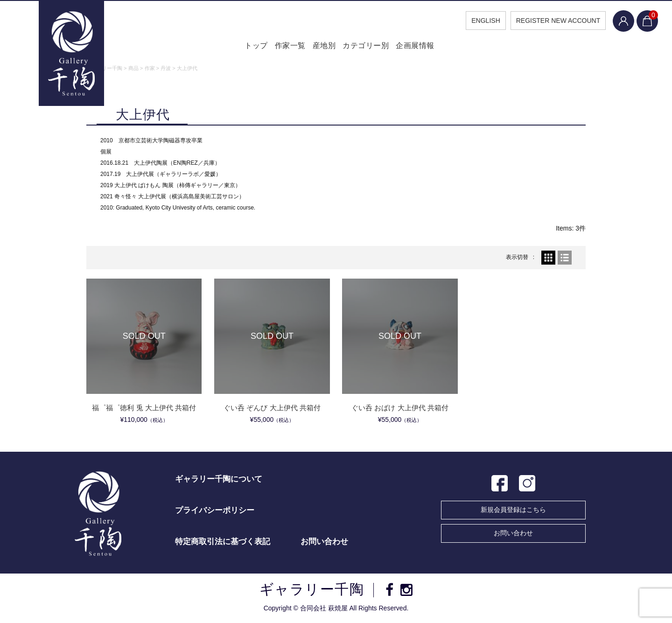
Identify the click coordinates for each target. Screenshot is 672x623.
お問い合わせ (513, 534)
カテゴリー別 (370, 47)
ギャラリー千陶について (219, 480)
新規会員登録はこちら (513, 511)
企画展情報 (424, 47)
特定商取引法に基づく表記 (223, 542)
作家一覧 (282, 47)
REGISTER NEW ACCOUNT (554, 21)
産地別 (322, 47)
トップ (242, 47)
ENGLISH (482, 21)
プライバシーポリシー (215, 511)
